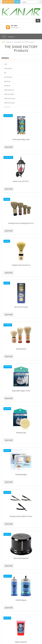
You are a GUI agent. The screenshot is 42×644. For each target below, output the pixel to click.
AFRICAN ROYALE (10, 99)
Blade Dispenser (21, 642)
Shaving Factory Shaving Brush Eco (21, 223)
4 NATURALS (8, 69)
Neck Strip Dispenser (21, 558)
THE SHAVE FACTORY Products (24, 42)
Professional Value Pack (21, 139)
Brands (9, 42)
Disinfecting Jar (21, 600)
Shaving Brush (21, 349)
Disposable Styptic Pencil (21, 391)
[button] (38, 21)
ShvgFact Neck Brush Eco (21, 265)
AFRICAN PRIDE (9, 94)
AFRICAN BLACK (9, 90)
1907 (6, 64)
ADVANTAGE (8, 77)
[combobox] (28, 2)
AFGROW (7, 86)
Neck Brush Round (21, 307)
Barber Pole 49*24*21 (21, 181)
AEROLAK (7, 81)
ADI (5, 73)
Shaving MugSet (21, 474)
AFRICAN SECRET (10, 103)
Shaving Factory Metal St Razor (21, 516)
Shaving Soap (21, 433)
